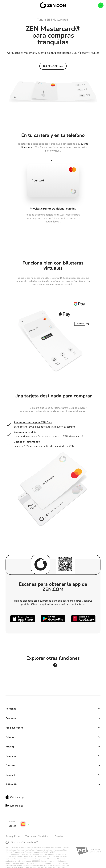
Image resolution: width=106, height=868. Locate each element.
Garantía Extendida (25, 432)
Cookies (59, 836)
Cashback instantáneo (27, 442)
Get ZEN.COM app (53, 66)
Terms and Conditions (38, 836)
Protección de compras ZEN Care (33, 422)
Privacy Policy (13, 836)
